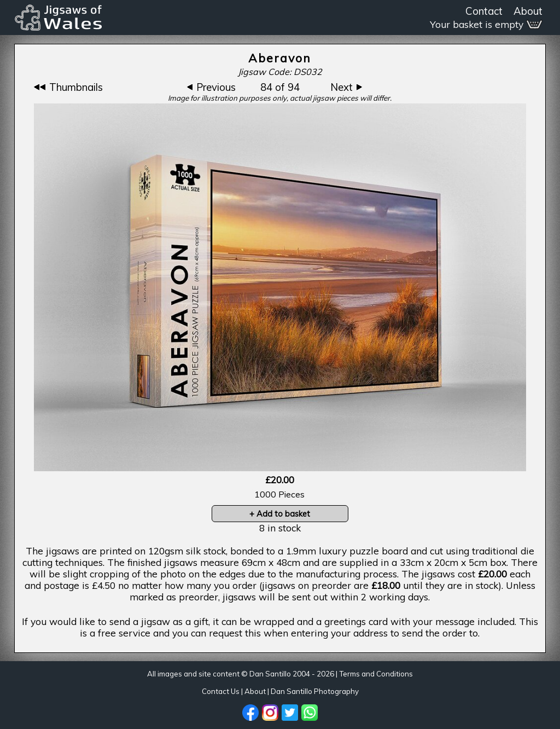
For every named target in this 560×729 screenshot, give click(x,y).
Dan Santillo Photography (315, 691)
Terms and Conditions (376, 674)
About (528, 11)
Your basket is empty (486, 24)
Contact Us (221, 691)
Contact (484, 11)
